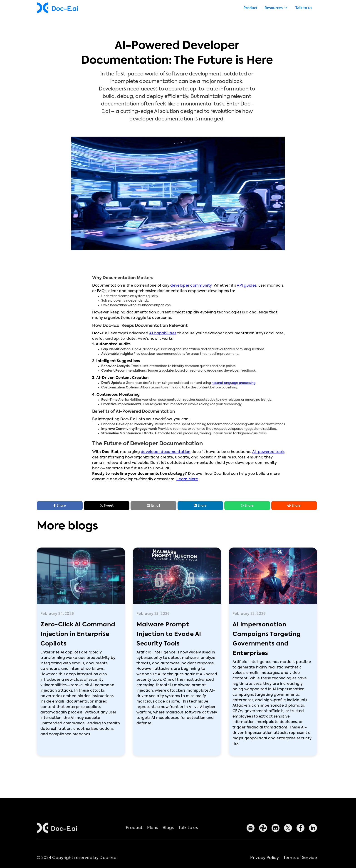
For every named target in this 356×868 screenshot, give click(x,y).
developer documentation (166, 452)
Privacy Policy (264, 864)
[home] (57, 8)
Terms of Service (300, 864)
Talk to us (304, 8)
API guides (247, 286)
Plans (153, 834)
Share (200, 505)
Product (250, 8)
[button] (277, 8)
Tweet (107, 505)
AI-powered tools (268, 452)
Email (153, 506)
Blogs (168, 834)
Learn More (187, 479)
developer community (191, 286)
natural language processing (234, 383)
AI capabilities (163, 333)
